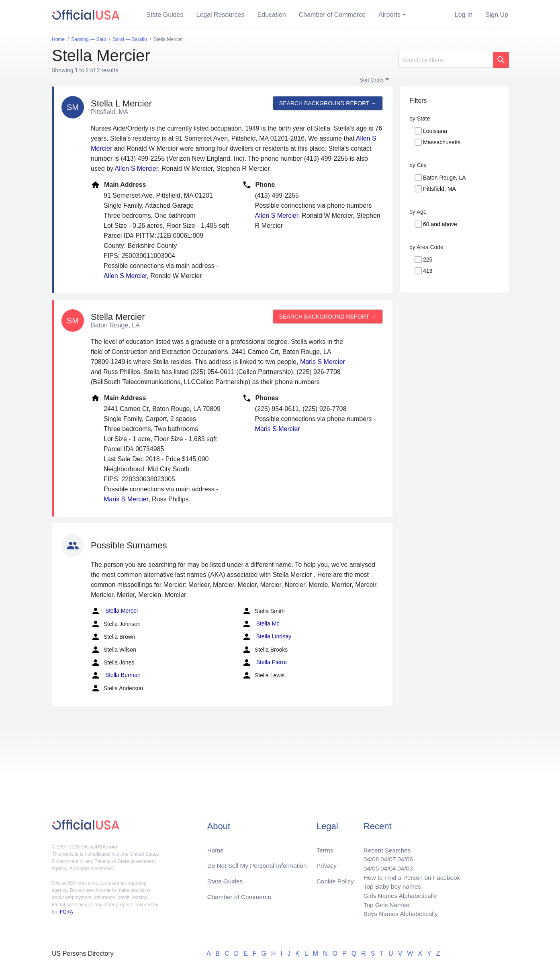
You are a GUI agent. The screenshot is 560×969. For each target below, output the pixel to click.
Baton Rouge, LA (445, 178)
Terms (325, 846)
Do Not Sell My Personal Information (259, 862)
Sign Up (497, 15)
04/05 (367, 866)
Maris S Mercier (323, 362)
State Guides (165, 15)
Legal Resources (221, 15)
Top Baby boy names (389, 885)
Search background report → (327, 103)
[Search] (446, 60)
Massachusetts (442, 142)
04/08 (367, 856)
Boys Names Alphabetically (398, 914)
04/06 (403, 856)
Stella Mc (261, 624)
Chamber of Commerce (332, 15)
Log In (464, 15)
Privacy (326, 862)
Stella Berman (116, 675)
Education (272, 15)
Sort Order (372, 80)
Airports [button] (389, 15)
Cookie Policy (335, 878)
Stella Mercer (114, 611)
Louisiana (435, 131)
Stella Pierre (264, 662)
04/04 (385, 866)
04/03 (403, 866)
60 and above (440, 224)
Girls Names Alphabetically (397, 894)
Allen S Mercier (137, 169)
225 (428, 260)
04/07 (385, 856)
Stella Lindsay (267, 637)
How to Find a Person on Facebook (410, 875)
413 (428, 271)
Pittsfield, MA (439, 189)
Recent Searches (384, 846)
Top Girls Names (383, 904)
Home (216, 846)
